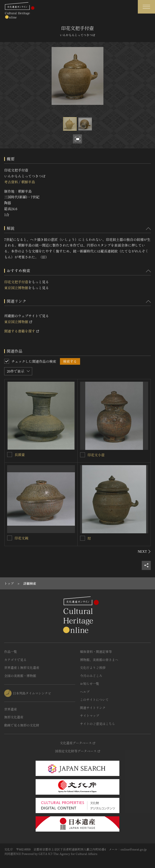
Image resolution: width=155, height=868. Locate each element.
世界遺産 (11, 709)
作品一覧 (11, 652)
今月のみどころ (91, 676)
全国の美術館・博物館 (20, 676)
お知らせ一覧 (90, 684)
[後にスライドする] (144, 552)
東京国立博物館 (16, 288)
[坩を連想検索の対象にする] (83, 538)
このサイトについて (94, 700)
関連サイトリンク (93, 708)
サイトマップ (90, 716)
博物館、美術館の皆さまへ (99, 660)
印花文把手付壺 (16, 282)
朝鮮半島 (28, 182)
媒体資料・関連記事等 (96, 652)
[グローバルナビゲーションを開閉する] (146, 7)
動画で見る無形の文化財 (22, 725)
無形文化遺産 (14, 717)
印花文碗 (21, 538)
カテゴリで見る (15, 660)
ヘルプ (85, 692)
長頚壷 (20, 455)
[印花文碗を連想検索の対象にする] (10, 538)
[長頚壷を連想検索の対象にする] (10, 455)
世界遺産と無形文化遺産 (22, 668)
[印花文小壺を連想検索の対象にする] (83, 455)
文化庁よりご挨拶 (93, 668)
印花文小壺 (96, 455)
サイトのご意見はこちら (98, 724)
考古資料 (11, 182)
